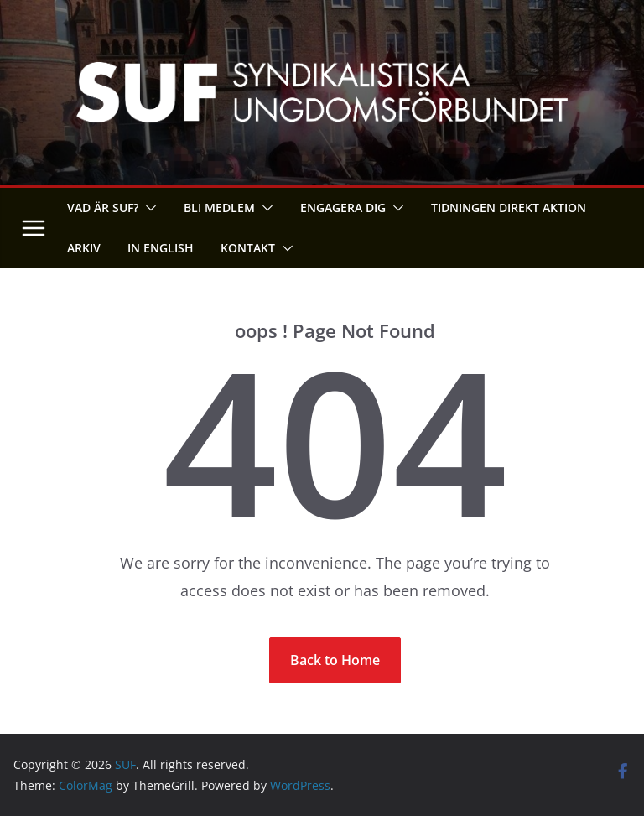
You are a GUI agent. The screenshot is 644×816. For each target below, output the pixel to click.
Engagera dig (343, 208)
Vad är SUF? (103, 208)
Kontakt (248, 248)
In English (161, 248)
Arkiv (84, 248)
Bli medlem (219, 208)
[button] (148, 208)
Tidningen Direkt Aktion (509, 208)
